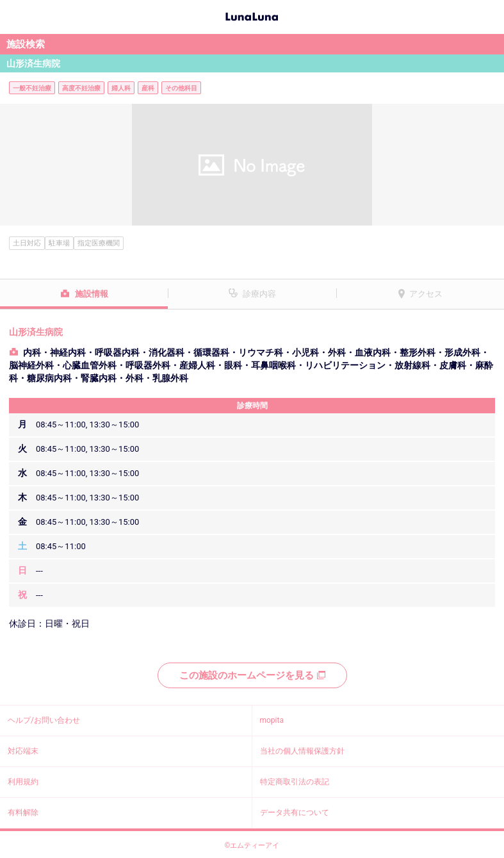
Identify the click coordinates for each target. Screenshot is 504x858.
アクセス (426, 294)
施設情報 (92, 294)
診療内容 (259, 294)
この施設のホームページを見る (252, 675)
